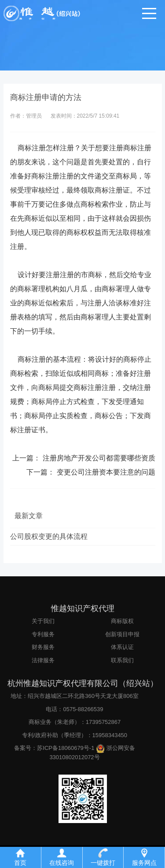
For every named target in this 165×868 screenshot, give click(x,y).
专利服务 (43, 634)
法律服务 (43, 660)
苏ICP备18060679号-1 (66, 748)
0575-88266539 (83, 709)
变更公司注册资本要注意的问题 (106, 472)
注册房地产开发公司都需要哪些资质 (99, 458)
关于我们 (43, 621)
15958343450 (110, 735)
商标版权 (122, 621)
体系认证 (122, 647)
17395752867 (103, 722)
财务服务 (43, 647)
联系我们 (122, 660)
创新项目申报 (122, 634)
